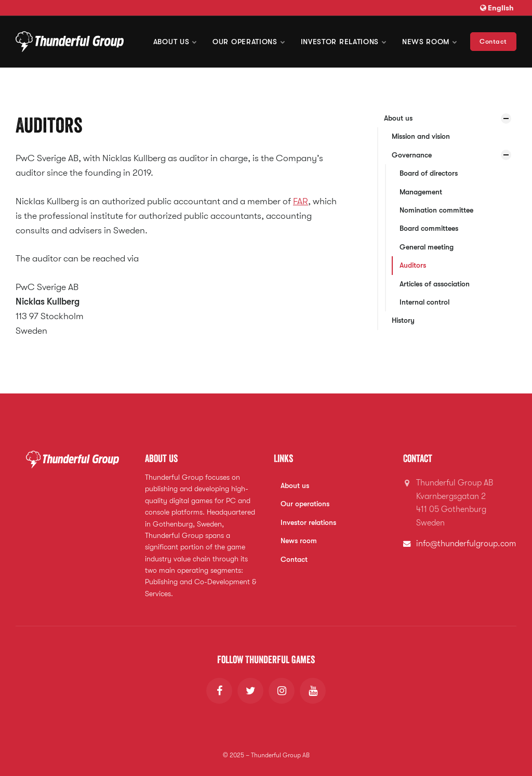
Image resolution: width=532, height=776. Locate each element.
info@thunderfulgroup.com (466, 544)
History (403, 320)
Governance (412, 155)
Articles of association (435, 284)
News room (430, 42)
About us (175, 42)
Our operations (249, 42)
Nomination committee (436, 210)
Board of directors (429, 173)
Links (283, 458)
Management (421, 192)
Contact (493, 41)
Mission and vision (421, 136)
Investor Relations (344, 42)
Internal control (424, 302)
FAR (301, 201)
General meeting (427, 247)
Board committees (429, 228)
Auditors (413, 265)
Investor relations (308, 522)
